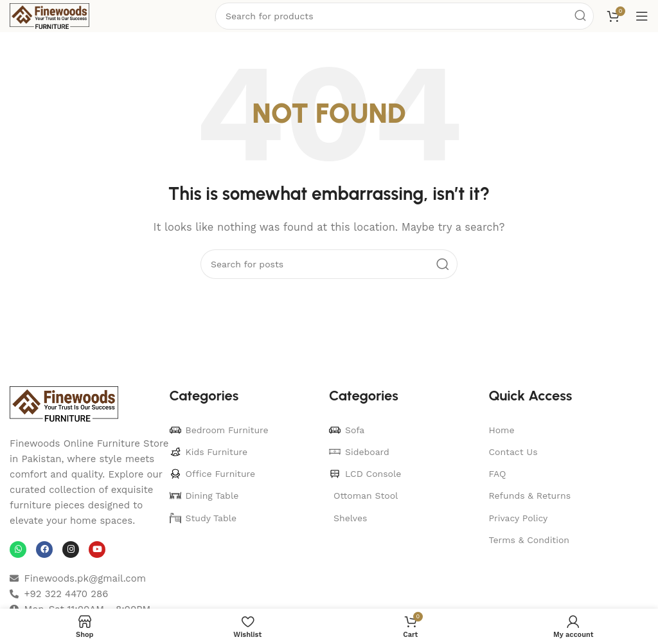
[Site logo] (49, 15)
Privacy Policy (519, 518)
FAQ (498, 474)
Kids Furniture (209, 452)
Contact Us (513, 452)
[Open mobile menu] (642, 16)
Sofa (347, 430)
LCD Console (365, 474)
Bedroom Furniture (219, 430)
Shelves (350, 518)
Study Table (203, 518)
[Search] (329, 264)
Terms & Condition (529, 540)
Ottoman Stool (366, 496)
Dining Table (204, 496)
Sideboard (359, 452)
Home (502, 430)
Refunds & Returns (530, 496)
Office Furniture (213, 474)
